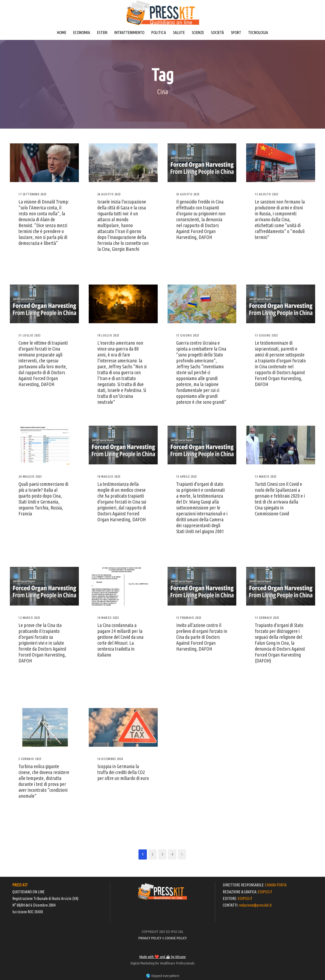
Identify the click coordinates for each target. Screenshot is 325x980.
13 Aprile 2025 (187, 477)
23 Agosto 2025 (188, 194)
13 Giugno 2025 (266, 335)
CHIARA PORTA (276, 885)
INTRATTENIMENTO (129, 32)
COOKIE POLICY (176, 938)
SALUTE (179, 32)
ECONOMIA (82, 32)
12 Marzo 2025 (29, 618)
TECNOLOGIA (258, 32)
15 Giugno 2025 (188, 335)
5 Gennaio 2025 (30, 759)
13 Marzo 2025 (266, 477)
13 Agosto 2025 (267, 194)
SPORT (236, 32)
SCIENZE (198, 32)
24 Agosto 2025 (109, 194)
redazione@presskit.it (255, 905)
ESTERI (102, 32)
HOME (62, 32)
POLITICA (159, 32)
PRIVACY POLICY (150, 938)
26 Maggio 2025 (30, 477)
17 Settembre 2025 (33, 194)
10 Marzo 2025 (108, 618)
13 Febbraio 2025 (189, 618)
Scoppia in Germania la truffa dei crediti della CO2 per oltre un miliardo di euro (123, 772)
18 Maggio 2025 (109, 477)
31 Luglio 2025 (30, 335)
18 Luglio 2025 (108, 335)
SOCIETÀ (217, 32)
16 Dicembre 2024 (110, 759)
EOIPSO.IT (265, 892)
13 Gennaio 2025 (267, 618)
